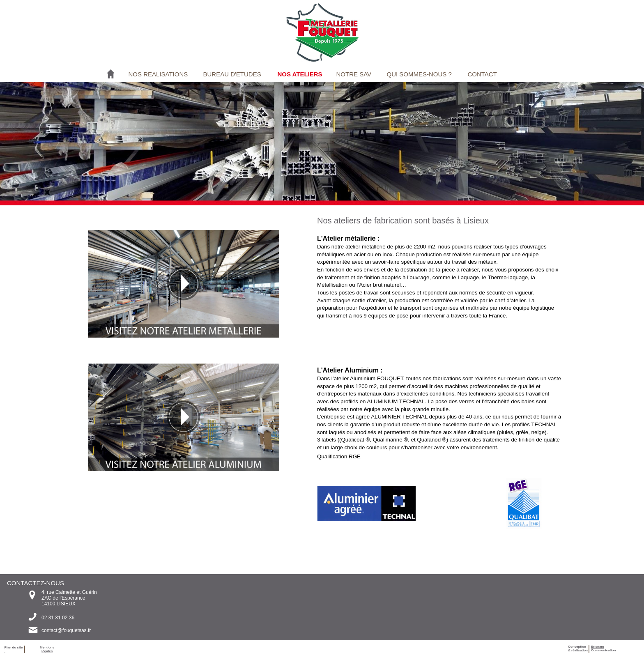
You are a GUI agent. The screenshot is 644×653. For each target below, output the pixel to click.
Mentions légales (47, 649)
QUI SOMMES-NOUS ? (419, 74)
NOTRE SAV (354, 74)
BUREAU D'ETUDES (232, 74)
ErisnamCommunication (603, 648)
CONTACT (482, 74)
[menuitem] (159, 74)
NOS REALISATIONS (158, 74)
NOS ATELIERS (300, 74)
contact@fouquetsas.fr (66, 630)
